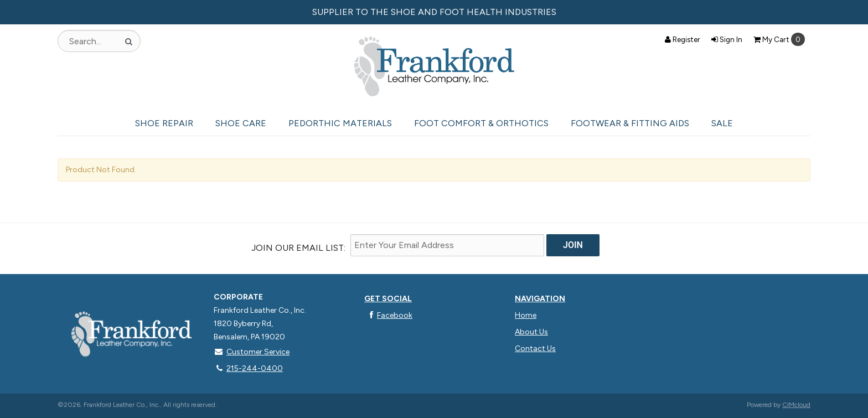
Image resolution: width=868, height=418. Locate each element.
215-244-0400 (248, 368)
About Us (531, 332)
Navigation (540, 299)
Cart (779, 39)
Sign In (727, 39)
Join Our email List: (298, 248)
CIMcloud (796, 405)
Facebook (388, 315)
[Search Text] (99, 41)
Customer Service (252, 352)
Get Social (388, 299)
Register (683, 39)
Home (526, 315)
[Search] (129, 41)
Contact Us (535, 349)
